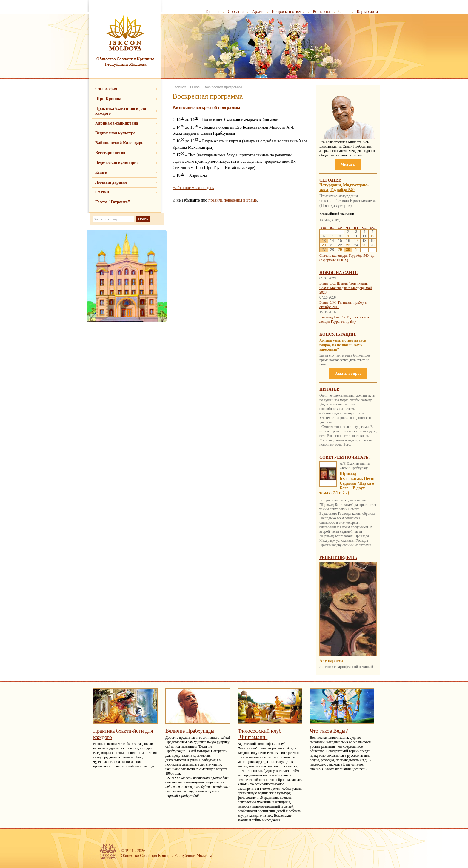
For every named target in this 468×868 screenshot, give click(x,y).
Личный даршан (111, 182)
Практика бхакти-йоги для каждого (121, 111)
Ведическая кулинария (117, 163)
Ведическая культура (115, 133)
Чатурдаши (330, 185)
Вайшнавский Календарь (119, 143)
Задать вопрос (348, 373)
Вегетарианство (110, 153)
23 (348, 245)
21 (332, 245)
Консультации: (338, 334)
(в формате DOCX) (334, 260)
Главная (212, 11)
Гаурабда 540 (342, 190)
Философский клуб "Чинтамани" (260, 734)
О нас (344, 11)
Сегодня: (330, 180)
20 (324, 245)
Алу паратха (331, 661)
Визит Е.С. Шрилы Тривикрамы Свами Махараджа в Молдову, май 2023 (345, 288)
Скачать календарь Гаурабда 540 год (347, 256)
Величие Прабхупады (190, 731)
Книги (101, 172)
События (236, 11)
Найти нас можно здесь (193, 188)
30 (348, 250)
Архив (258, 11)
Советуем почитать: (345, 457)
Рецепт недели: (338, 558)
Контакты (321, 11)
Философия (106, 89)
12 (372, 236)
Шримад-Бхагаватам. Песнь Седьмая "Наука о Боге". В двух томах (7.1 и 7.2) (347, 483)
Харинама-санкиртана (117, 123)
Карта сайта (367, 11)
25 (364, 245)
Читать (348, 164)
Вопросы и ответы (288, 11)
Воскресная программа (223, 87)
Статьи (102, 192)
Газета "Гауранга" (113, 202)
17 (356, 241)
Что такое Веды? (329, 731)
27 (324, 250)
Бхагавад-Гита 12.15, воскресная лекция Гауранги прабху (344, 319)
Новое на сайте (338, 273)
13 (324, 241)
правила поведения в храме (233, 200)
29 (340, 250)
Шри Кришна (108, 99)
